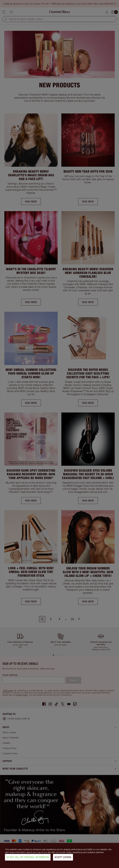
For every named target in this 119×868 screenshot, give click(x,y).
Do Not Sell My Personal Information (28, 857)
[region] (59, 855)
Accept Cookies (63, 857)
